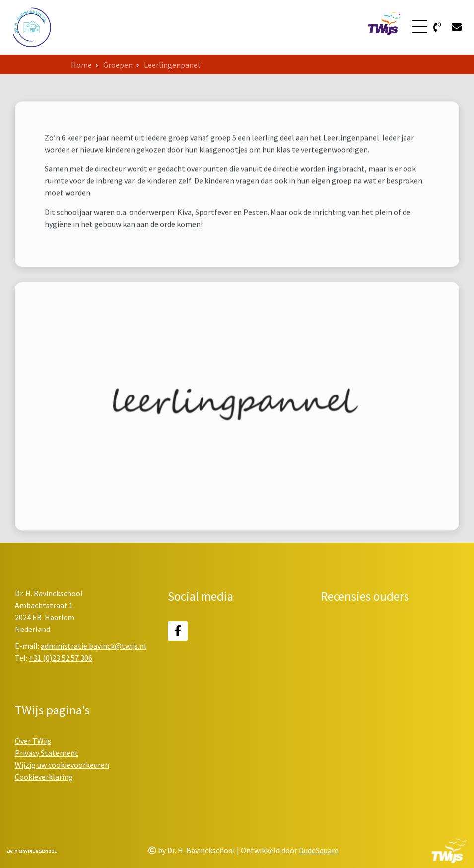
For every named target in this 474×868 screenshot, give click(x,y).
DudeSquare (319, 850)
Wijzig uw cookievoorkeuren (62, 765)
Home (81, 65)
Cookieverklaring (44, 777)
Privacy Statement (47, 753)
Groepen (118, 65)
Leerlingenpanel (172, 65)
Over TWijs (33, 741)
